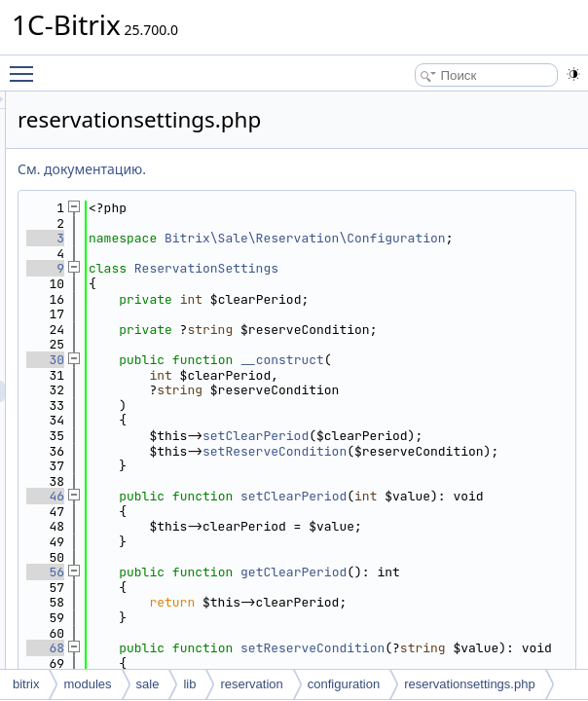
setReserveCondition (446, 534)
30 (289, 390)
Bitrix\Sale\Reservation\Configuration (446, 246)
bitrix (26, 684)
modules (87, 684)
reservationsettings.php (469, 684)
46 (289, 588)
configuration (344, 684)
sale (148, 684)
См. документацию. (325, 169)
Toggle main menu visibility (26, 65)
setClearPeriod (499, 496)
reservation (251, 684)
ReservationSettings (450, 284)
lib (189, 684)
